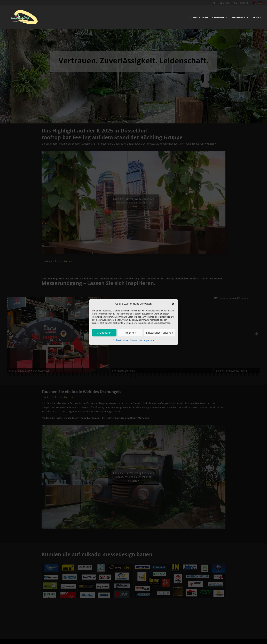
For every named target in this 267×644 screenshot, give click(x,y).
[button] (173, 304)
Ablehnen (130, 333)
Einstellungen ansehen (160, 333)
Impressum (149, 340)
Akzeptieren (104, 333)
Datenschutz (136, 340)
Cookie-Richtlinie (120, 340)
